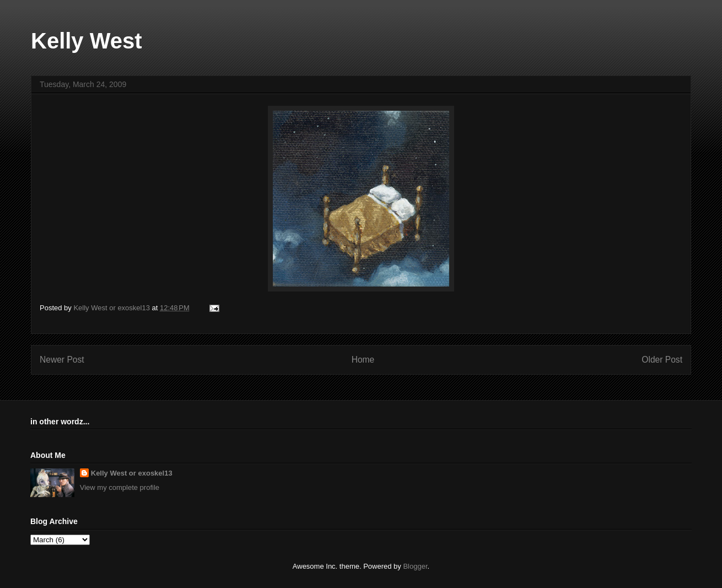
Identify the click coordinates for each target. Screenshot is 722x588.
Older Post (662, 360)
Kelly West (87, 41)
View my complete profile (120, 487)
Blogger (415, 566)
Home (363, 360)
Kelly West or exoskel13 (132, 473)
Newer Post (62, 360)
